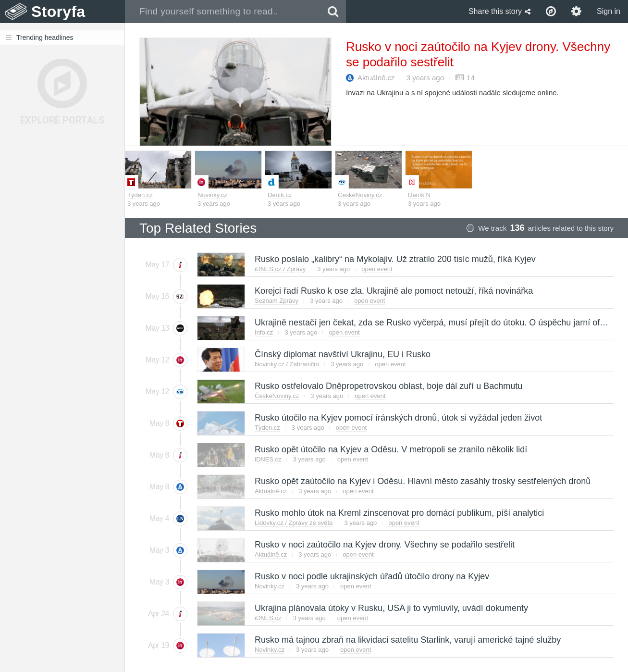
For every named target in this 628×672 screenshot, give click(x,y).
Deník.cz (280, 195)
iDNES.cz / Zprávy (280, 269)
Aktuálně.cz (376, 78)
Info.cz (264, 332)
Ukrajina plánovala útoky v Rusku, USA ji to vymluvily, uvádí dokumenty (391, 608)
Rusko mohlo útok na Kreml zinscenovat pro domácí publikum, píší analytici (399, 513)
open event (377, 269)
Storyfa (58, 12)
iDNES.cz (268, 459)
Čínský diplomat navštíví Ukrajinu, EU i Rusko (342, 354)
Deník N (419, 195)
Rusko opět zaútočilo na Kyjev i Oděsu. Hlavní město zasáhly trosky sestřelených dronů (422, 481)
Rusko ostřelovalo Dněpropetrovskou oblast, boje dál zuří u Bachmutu (388, 386)
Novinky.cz (212, 195)
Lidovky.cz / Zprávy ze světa (294, 523)
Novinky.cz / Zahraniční (287, 364)
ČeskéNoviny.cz (360, 195)
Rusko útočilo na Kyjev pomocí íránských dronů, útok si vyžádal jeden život (398, 418)
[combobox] (223, 12)
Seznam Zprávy (277, 301)
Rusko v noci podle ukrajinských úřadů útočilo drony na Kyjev (371, 576)
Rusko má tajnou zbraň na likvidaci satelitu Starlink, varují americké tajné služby (407, 640)
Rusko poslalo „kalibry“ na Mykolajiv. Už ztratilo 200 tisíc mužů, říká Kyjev (395, 259)
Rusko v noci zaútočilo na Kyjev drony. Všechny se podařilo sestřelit (384, 545)
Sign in (609, 11)
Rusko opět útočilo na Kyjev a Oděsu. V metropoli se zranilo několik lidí (390, 449)
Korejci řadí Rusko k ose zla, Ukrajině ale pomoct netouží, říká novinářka (393, 291)
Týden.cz (140, 195)
